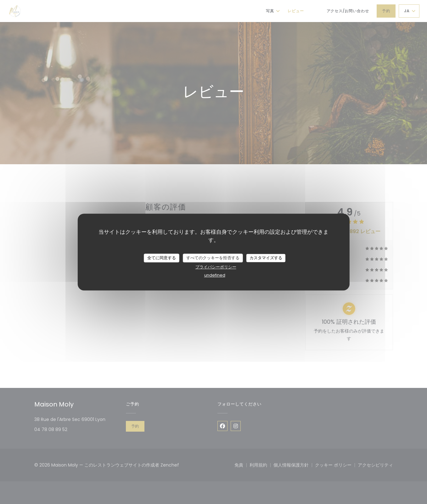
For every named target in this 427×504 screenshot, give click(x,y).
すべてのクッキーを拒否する (213, 258)
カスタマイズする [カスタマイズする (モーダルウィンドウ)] (266, 258)
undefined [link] (215, 275)
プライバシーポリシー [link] (216, 267)
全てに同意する (162, 258)
